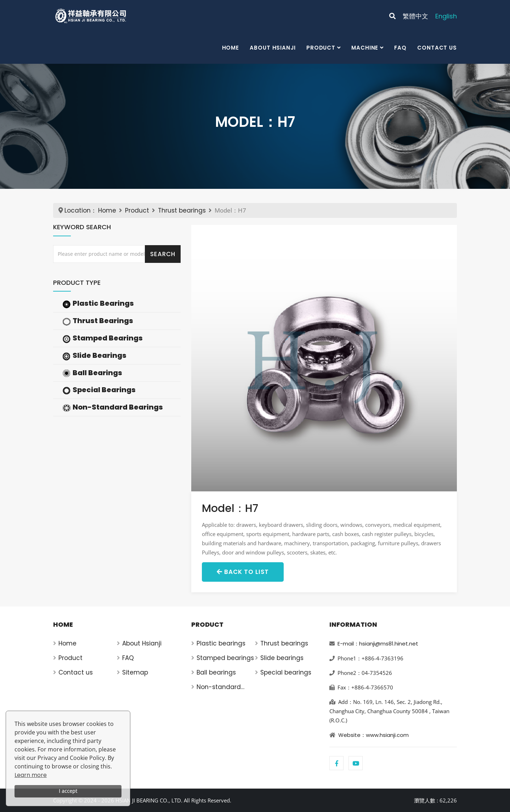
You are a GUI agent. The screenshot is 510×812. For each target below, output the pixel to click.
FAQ (400, 48)
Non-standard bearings (219, 687)
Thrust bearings (182, 210)
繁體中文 (415, 16)
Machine (365, 48)
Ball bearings (216, 672)
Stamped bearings (225, 658)
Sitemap (135, 672)
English (446, 16)
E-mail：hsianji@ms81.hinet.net (378, 644)
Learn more (31, 775)
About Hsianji (273, 48)
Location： (81, 210)
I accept (68, 791)
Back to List (243, 572)
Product (321, 48)
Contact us (437, 48)
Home (231, 48)
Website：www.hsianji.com (373, 735)
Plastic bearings (221, 643)
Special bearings (286, 672)
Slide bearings (282, 658)
